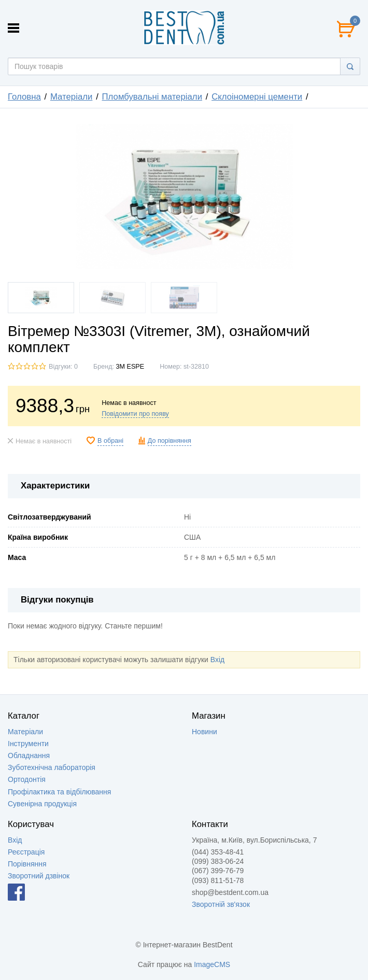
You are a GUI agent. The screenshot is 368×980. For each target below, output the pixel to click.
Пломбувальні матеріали (152, 97)
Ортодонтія (27, 779)
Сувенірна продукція (42, 804)
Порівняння (27, 864)
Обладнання (29, 755)
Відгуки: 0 (63, 367)
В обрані (110, 441)
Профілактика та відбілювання (59, 792)
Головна (24, 97)
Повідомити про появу (135, 414)
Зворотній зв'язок (221, 904)
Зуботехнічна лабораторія (52, 767)
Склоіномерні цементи (257, 97)
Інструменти (28, 744)
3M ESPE (130, 367)
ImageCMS (212, 964)
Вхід (217, 660)
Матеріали (72, 97)
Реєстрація (26, 852)
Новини (204, 732)
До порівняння (169, 441)
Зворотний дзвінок (39, 876)
